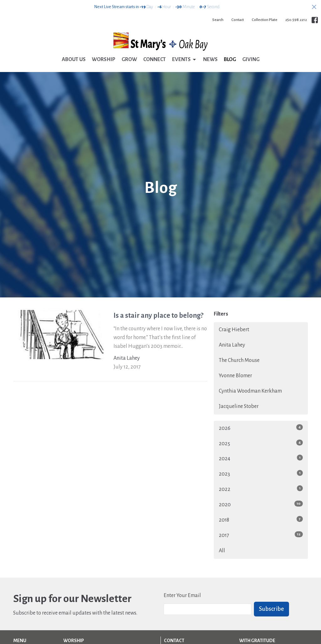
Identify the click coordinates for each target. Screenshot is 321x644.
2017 (261, 535)
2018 (261, 519)
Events (184, 60)
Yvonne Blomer (235, 376)
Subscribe (271, 609)
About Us (74, 59)
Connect (155, 59)
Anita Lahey (232, 345)
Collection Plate (265, 20)
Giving (251, 59)
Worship (104, 59)
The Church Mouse (239, 360)
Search (218, 20)
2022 (261, 489)
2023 (261, 473)
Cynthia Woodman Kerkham (250, 391)
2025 (261, 443)
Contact (238, 20)
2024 (261, 458)
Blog (230, 59)
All (222, 551)
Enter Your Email (182, 595)
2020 (261, 504)
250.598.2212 (296, 20)
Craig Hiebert (234, 330)
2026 (261, 428)
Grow (129, 59)
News (210, 59)
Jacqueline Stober (239, 406)
